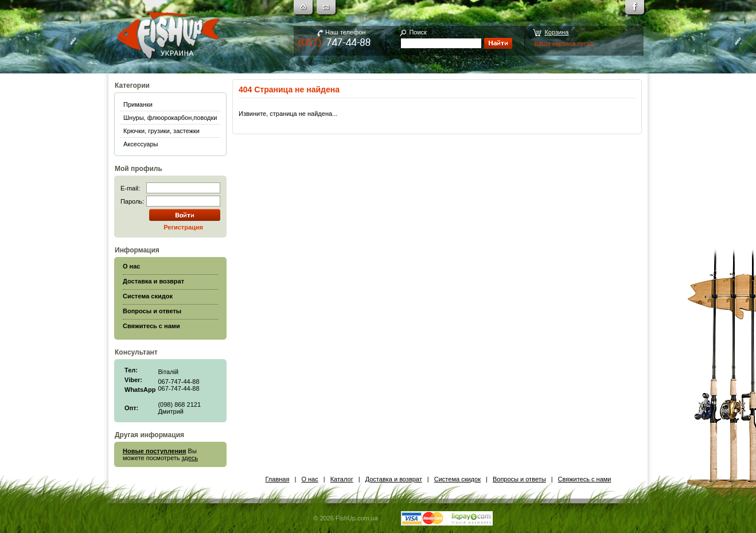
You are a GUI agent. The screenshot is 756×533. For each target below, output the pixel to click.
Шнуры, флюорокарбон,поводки (170, 118)
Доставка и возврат (394, 479)
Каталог (342, 479)
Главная (278, 479)
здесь (190, 458)
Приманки (138, 104)
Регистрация (183, 227)
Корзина (556, 32)
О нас (309, 479)
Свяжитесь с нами (585, 479)
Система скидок (457, 479)
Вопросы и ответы (519, 479)
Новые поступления (155, 451)
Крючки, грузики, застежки (161, 131)
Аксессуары (141, 144)
